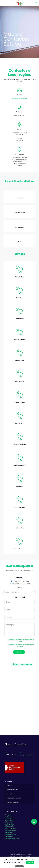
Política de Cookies (12, 802)
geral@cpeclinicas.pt (19, 98)
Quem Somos (11, 785)
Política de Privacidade (14, 798)
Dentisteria (8, 817)
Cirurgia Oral (9, 815)
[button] (34, 822)
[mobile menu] (36, 3)
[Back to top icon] (20, 849)
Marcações (10, 794)
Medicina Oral (9, 827)
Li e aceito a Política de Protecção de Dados (21, 641)
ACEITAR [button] (30, 863)
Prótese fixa (9, 837)
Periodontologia (10, 835)
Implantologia (9, 825)
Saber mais (20, 866)
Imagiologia (9, 823)
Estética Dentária (10, 819)
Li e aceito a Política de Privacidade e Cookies (21, 646)
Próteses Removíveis (12, 839)
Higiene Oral (9, 821)
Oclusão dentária (11, 829)
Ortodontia (8, 833)
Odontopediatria (10, 831)
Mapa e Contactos (12, 790)
